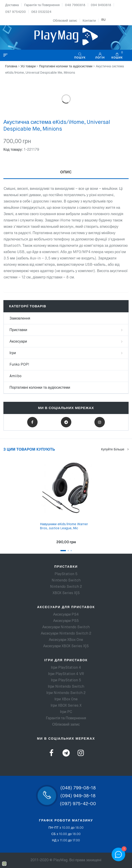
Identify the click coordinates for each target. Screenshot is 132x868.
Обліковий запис (65, 21)
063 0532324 (41, 12)
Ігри (13, 353)
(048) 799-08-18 (78, 788)
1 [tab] (63, 551)
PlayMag (60, 860)
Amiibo (16, 376)
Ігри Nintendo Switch (66, 687)
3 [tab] (71, 551)
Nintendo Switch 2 (66, 587)
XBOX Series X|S (66, 593)
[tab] (66, 172)
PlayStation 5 (66, 574)
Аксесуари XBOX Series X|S (66, 646)
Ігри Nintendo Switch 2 (66, 693)
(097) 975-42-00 (78, 804)
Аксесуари (18, 342)
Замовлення (20, 319)
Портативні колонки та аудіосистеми (66, 66)
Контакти (89, 21)
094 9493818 (101, 5)
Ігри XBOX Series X (66, 706)
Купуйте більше (115, 449)
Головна (11, 66)
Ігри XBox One (66, 699)
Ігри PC (66, 712)
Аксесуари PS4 (66, 615)
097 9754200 (16, 12)
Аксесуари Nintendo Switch (66, 627)
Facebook (32, 422)
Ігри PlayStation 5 (66, 680)
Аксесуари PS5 (66, 621)
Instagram (100, 422)
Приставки (18, 330)
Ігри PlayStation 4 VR (66, 674)
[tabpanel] (66, 500)
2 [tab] (68, 551)
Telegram (66, 422)
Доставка (12, 5)
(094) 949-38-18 (78, 796)
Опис (66, 172)
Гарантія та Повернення (42, 5)
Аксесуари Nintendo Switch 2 (66, 634)
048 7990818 (75, 5)
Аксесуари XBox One (66, 640)
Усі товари (28, 66)
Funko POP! (19, 365)
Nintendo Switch (66, 581)
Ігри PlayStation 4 (66, 668)
